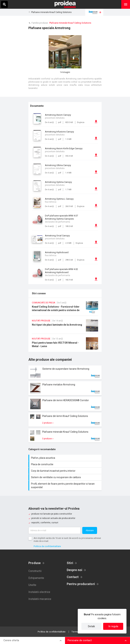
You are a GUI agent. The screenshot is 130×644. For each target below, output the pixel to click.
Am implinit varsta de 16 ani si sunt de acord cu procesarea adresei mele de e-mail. (67, 540)
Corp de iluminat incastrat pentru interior (65, 471)
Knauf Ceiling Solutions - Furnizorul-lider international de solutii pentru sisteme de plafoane (65, 308)
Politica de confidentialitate (47, 546)
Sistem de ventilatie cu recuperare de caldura (65, 477)
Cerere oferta (11, 640)
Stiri (70, 563)
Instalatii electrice (39, 592)
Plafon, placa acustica (65, 458)
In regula (113, 626)
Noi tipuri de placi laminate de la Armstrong (65, 326)
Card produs (65, 372)
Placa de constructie (65, 464)
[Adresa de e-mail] (55, 530)
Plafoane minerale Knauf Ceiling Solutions (51, 12)
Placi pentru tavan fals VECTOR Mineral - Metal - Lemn (65, 345)
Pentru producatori (81, 584)
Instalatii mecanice (40, 599)
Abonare (90, 530)
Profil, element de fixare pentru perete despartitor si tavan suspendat (65, 485)
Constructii (35, 571)
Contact (73, 577)
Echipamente (36, 578)
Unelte (32, 585)
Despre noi (74, 570)
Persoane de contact (80, 640)
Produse (35, 563)
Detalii (91, 626)
